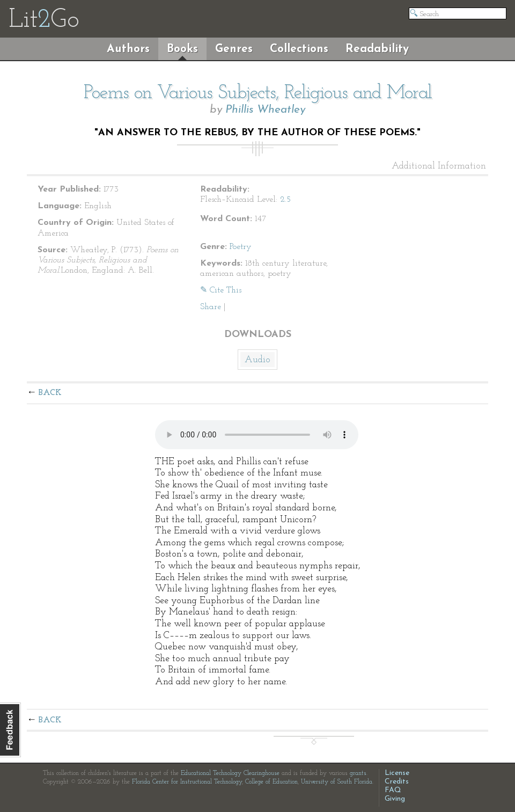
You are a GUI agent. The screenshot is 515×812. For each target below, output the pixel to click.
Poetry (241, 247)
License (397, 773)
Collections (299, 49)
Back (50, 393)
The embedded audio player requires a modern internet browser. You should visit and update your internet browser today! (257, 435)
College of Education (271, 782)
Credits (397, 782)
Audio (257, 360)
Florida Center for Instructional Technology (187, 782)
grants (358, 773)
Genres (234, 49)
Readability (377, 49)
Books (182, 49)
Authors (128, 49)
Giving (395, 799)
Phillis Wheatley (265, 110)
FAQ (393, 790)
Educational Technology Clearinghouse (230, 773)
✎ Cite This (221, 290)
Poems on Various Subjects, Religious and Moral (258, 93)
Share (211, 307)
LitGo (44, 20)
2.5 (285, 200)
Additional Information (439, 166)
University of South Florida (337, 782)
